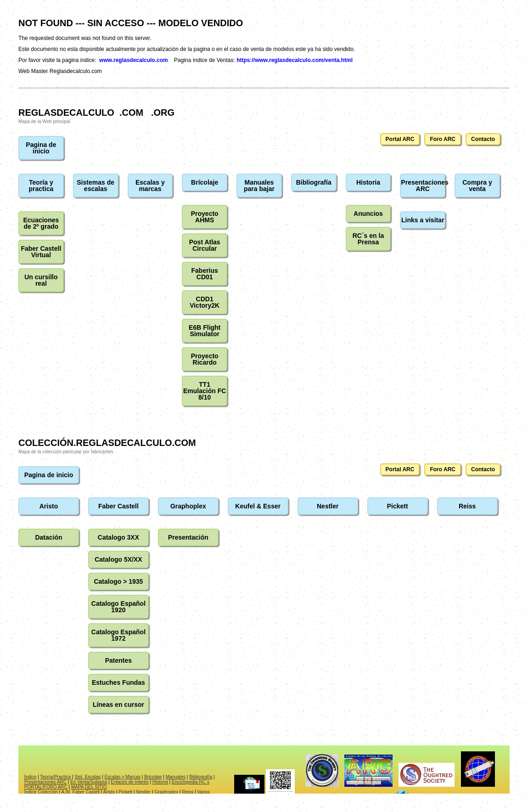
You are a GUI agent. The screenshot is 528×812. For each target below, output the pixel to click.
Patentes (118, 660)
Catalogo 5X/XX (118, 559)
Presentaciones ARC (423, 186)
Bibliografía (314, 182)
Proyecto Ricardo (205, 359)
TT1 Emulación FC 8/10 (205, 391)
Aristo (49, 506)
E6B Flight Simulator (205, 331)
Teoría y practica (41, 186)
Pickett (398, 506)
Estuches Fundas (118, 682)
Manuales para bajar (259, 186)
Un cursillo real (41, 280)
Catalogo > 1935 (118, 581)
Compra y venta (477, 186)
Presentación (188, 537)
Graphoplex (188, 506)
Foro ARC (443, 139)
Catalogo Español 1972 (118, 635)
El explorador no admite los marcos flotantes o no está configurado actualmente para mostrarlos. (264, 770)
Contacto (483, 139)
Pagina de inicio (41, 148)
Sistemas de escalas (95, 186)
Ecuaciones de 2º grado (41, 223)
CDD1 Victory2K (205, 302)
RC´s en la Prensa (368, 239)
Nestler (328, 506)
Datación (48, 537)
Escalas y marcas (150, 186)
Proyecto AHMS (205, 217)
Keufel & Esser (258, 506)
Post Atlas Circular (205, 245)
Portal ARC (400, 139)
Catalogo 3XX (118, 537)
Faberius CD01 (205, 274)
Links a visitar (423, 220)
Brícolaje (205, 182)
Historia (368, 182)
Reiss (467, 506)
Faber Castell (118, 506)
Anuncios (368, 214)
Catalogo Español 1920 (118, 607)
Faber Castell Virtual (41, 252)
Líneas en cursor (118, 705)
